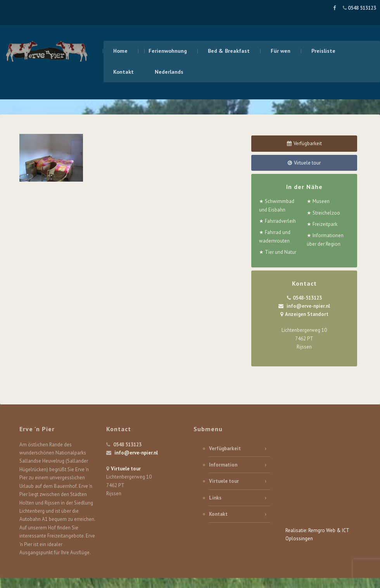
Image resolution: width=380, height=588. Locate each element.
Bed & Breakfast (229, 51)
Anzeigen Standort (307, 314)
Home (120, 51)
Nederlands (169, 72)
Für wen (281, 51)
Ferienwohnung (168, 51)
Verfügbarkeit (225, 448)
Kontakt (123, 72)
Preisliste (323, 51)
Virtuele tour (126, 469)
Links (215, 498)
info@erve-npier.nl (308, 306)
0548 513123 (361, 8)
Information (223, 465)
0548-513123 (307, 298)
